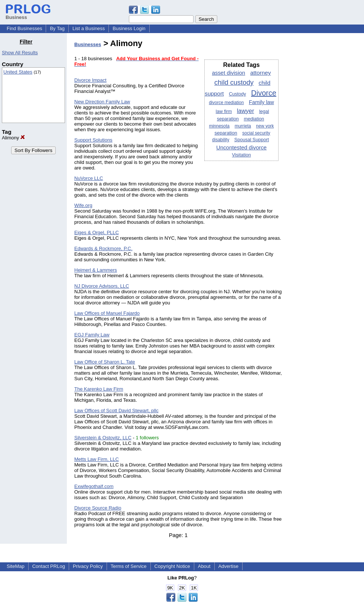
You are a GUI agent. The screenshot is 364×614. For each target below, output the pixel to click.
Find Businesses (24, 28)
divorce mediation (226, 103)
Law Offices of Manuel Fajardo (107, 313)
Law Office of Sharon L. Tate (105, 362)
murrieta (243, 126)
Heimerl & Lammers (96, 270)
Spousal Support (252, 140)
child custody (234, 82)
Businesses (88, 44)
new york (265, 126)
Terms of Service (129, 566)
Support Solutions (93, 140)
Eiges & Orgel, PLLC (97, 232)
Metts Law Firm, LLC (97, 459)
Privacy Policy (88, 566)
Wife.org (83, 205)
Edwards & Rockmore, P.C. (103, 248)
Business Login (129, 28)
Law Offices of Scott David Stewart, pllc (116, 411)
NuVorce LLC (89, 178)
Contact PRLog (49, 566)
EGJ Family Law (92, 335)
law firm (224, 112)
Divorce (264, 93)
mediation (254, 119)
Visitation (242, 155)
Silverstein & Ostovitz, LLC (103, 438)
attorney (261, 73)
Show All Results (20, 53)
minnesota (219, 126)
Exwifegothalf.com (94, 486)
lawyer (246, 111)
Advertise (228, 566)
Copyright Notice (172, 566)
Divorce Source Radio (98, 508)
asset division (229, 73)
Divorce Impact (90, 80)
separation (226, 133)
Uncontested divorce (241, 148)
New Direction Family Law (102, 102)
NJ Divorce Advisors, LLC (102, 286)
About (204, 566)
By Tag (57, 28)
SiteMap (16, 566)
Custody (237, 94)
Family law (261, 102)
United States (18, 72)
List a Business (89, 28)
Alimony (13, 138)
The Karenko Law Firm (99, 389)
